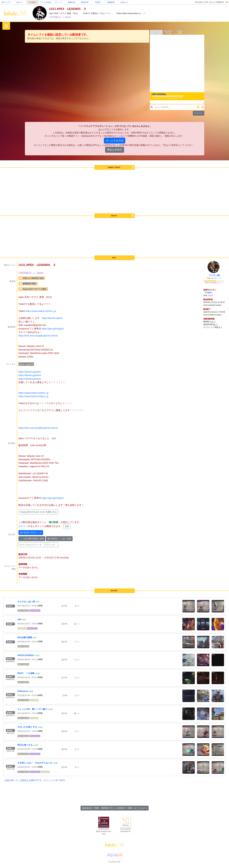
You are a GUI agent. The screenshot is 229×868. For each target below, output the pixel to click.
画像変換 (111, 2)
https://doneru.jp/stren (30, 372)
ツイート (199, 113)
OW (19, 619)
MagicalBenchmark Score (39, 512)
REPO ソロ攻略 (26, 673)
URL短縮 (199, 2)
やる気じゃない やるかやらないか (35, 763)
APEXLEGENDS (26, 655)
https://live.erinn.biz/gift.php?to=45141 (38, 336)
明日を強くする (25, 745)
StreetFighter (35, 611)
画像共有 (72, 2)
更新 (67, 526)
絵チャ (19, 2)
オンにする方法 (115, 140)
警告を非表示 (115, 150)
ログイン (23, 526)
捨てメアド (6, 2)
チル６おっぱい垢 (26, 602)
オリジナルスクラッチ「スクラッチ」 (38, 545)
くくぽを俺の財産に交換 (32, 539)
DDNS (98, 2)
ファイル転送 (46, 2)
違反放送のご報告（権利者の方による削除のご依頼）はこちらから (115, 808)
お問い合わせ (209, 2)
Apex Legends (26, 364)
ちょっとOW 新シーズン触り (32, 709)
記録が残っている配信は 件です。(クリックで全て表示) (35, 780)
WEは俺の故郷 (25, 637)
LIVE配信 (32, 2)
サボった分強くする (27, 727)
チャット (59, 2)
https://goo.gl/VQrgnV (53, 329)
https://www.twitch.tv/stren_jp (41, 311)
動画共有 (85, 2)
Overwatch (22, 628)
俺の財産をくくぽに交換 (59, 539)
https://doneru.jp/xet (52, 318)
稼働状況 (220, 2)
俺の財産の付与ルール (31, 532)
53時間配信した (57, 17)
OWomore (23, 691)
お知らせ (124, 2)
